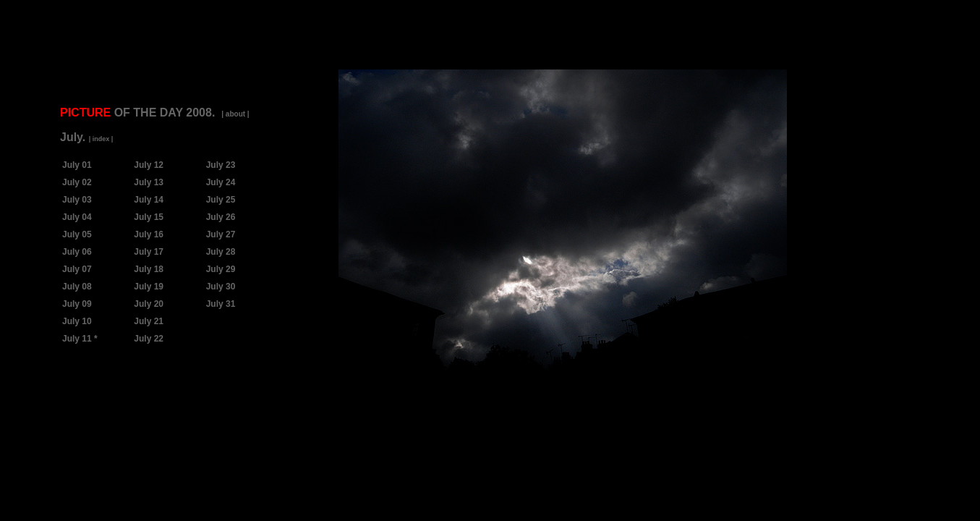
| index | (101, 139)
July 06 (77, 252)
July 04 (77, 217)
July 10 (77, 321)
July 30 (221, 287)
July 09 (77, 304)
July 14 (149, 200)
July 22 (149, 339)
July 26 (221, 217)
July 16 (149, 234)
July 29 (221, 269)
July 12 (149, 165)
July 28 (221, 252)
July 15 (149, 217)
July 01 (77, 165)
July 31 (221, 304)
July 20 (149, 304)
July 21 (149, 321)
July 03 (77, 200)
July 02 (77, 182)
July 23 (221, 165)
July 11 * (80, 339)
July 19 (149, 287)
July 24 (221, 182)
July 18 (149, 269)
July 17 (149, 252)
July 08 (77, 287)
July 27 (221, 234)
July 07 (77, 269)
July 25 (221, 200)
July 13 (149, 182)
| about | (235, 114)
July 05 (77, 234)
